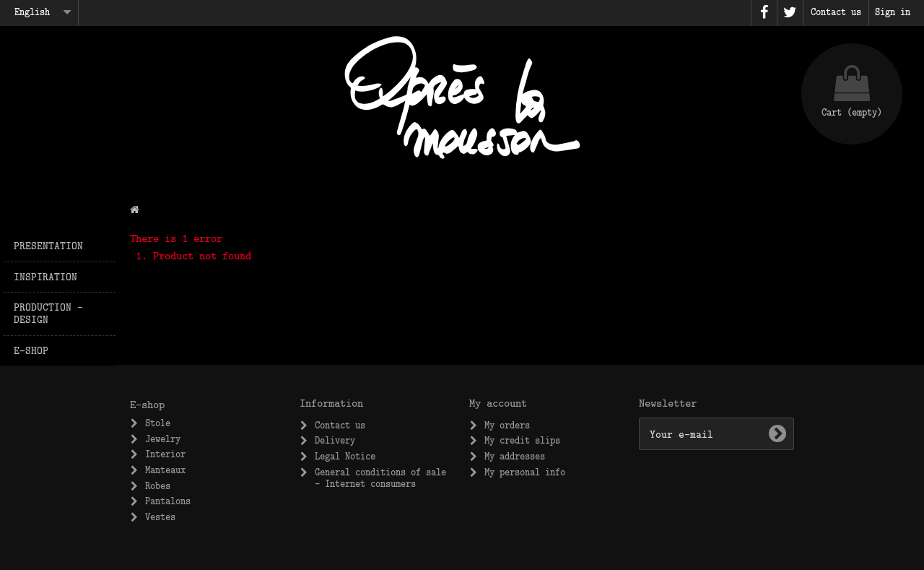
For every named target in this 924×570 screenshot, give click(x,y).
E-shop (31, 350)
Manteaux (165, 470)
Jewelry (163, 439)
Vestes (160, 517)
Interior (165, 454)
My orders (507, 425)
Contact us (340, 425)
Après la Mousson (462, 98)
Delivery (335, 440)
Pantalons (168, 501)
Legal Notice (345, 456)
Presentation (48, 245)
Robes (158, 485)
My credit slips (522, 440)
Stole (158, 423)
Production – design (48, 313)
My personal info (525, 472)
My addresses (515, 456)
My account (498, 402)
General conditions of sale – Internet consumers (380, 478)
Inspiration (45, 276)
